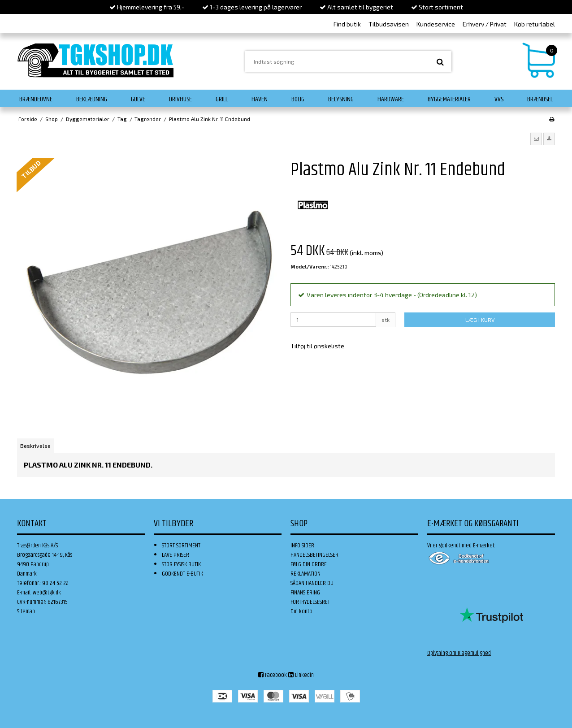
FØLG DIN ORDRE (309, 564)
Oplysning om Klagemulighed (459, 653)
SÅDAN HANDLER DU (312, 583)
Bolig (298, 99)
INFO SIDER (302, 546)
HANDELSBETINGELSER (314, 555)
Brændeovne (36, 99)
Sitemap (26, 611)
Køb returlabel (535, 24)
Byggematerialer (449, 99)
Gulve (138, 99)
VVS (499, 99)
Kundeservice (436, 24)
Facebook (273, 675)
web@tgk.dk (47, 593)
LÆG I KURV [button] (480, 320)
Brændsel (540, 99)
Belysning (341, 99)
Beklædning (92, 99)
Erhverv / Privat (485, 24)
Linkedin (301, 675)
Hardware (391, 99)
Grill (222, 99)
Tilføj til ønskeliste (317, 346)
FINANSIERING (305, 593)
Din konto (301, 611)
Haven (260, 99)
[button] (536, 139)
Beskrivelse (35, 446)
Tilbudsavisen (389, 24)
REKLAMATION (305, 574)
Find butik (347, 24)
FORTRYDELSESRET (310, 602)
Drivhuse (180, 99)
